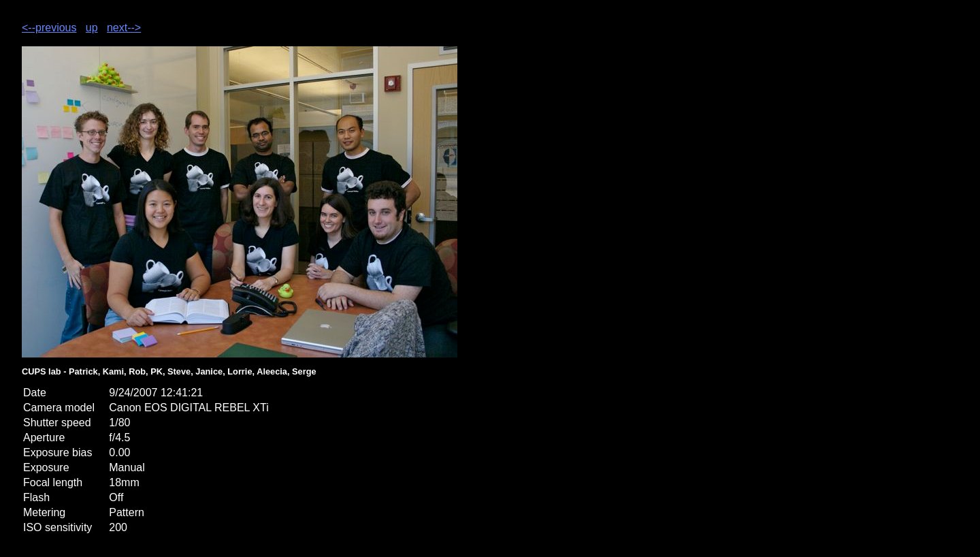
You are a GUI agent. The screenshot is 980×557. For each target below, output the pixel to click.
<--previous (49, 28)
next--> (124, 28)
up (92, 28)
